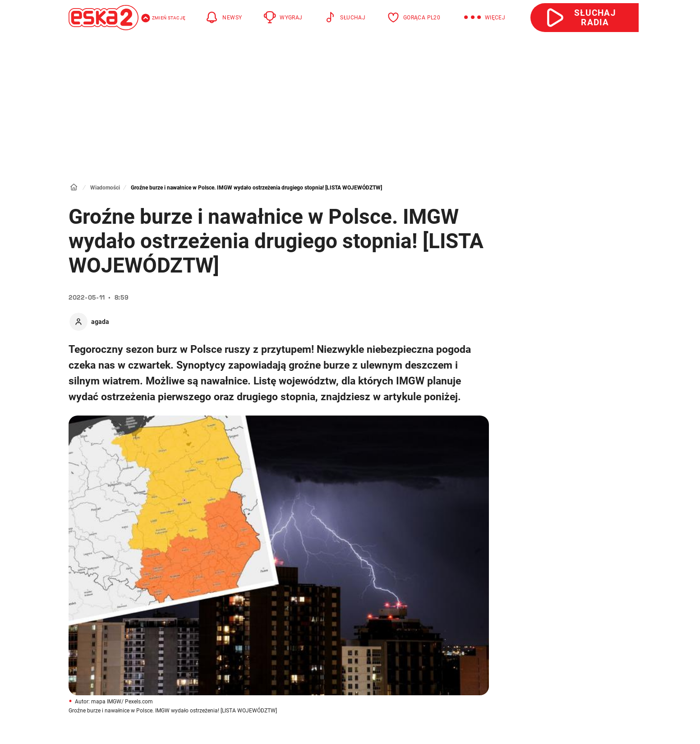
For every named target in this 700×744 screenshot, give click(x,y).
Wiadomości (105, 188)
